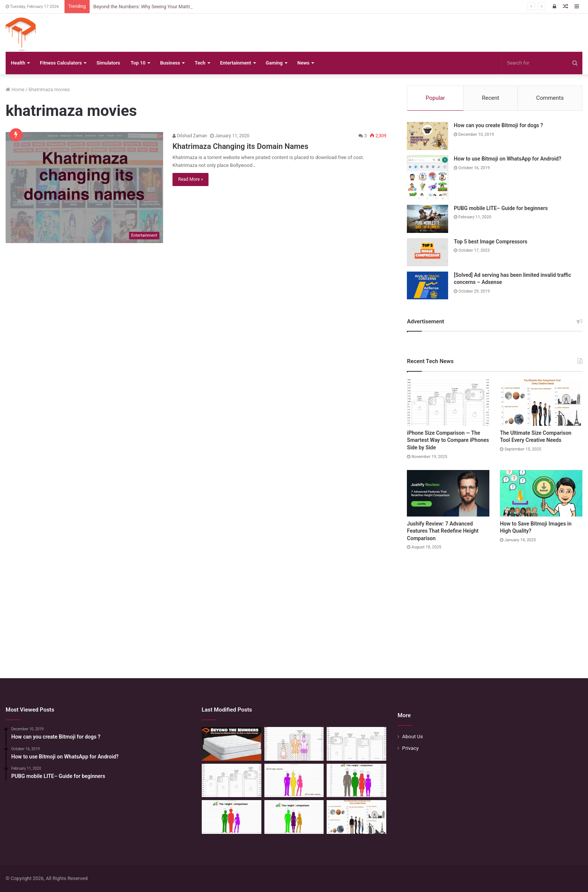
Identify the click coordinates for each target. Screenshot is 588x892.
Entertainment (236, 63)
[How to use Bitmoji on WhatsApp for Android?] (427, 177)
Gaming (274, 63)
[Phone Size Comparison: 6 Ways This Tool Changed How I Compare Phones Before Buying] (356, 744)
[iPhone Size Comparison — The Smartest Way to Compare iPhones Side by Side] (448, 402)
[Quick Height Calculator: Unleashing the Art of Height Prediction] (356, 781)
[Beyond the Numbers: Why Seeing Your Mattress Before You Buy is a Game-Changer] (232, 744)
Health (18, 63)
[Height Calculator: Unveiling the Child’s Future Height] (294, 817)
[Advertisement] (294, 607)
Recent (490, 98)
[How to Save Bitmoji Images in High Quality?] (541, 493)
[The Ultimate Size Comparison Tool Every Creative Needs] (541, 402)
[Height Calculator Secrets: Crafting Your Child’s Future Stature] (294, 781)
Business (170, 63)
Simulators (108, 63)
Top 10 (138, 63)
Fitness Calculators (61, 63)
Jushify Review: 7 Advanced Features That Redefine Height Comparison (443, 531)
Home (15, 89)
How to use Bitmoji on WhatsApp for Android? (507, 159)
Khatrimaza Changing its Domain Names (240, 146)
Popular (435, 98)
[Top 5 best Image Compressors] (427, 252)
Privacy (410, 748)
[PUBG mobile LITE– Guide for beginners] (427, 219)
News (303, 63)
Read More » (190, 179)
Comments (550, 98)
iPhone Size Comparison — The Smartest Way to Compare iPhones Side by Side (448, 440)
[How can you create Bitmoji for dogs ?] (427, 136)
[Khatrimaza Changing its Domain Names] (84, 188)
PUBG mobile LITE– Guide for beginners (501, 208)
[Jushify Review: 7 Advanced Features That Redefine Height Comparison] (448, 493)
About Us (412, 736)
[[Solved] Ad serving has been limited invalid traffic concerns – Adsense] (427, 285)
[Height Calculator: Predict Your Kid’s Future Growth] (232, 817)
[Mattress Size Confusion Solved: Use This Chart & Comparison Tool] (294, 744)
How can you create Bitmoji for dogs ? (498, 125)
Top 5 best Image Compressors (490, 242)
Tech (200, 63)
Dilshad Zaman (190, 136)
